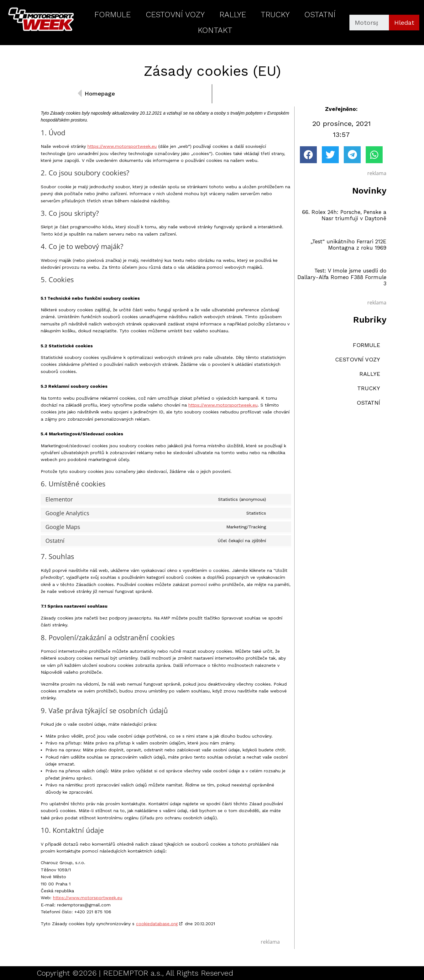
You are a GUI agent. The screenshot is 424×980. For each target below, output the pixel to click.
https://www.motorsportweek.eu (122, 146)
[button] (308, 155)
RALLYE (233, 15)
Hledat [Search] (404, 23)
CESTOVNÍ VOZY (175, 15)
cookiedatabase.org (157, 924)
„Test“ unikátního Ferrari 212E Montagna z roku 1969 (348, 245)
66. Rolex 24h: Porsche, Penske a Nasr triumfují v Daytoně (344, 215)
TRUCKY (275, 15)
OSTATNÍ (320, 15)
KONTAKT (215, 30)
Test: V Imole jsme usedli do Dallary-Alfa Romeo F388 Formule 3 (342, 277)
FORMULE (113, 15)
